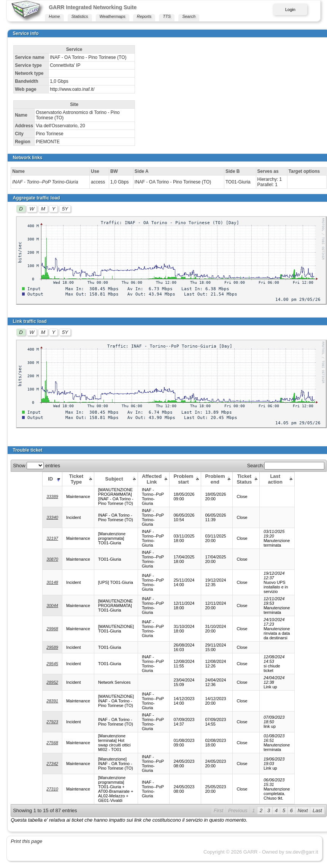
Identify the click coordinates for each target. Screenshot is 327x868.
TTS (167, 16)
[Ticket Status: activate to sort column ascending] (246, 479)
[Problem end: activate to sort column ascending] (217, 479)
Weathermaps (113, 16)
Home (54, 16)
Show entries (37, 466)
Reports (144, 16)
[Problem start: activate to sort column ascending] (185, 479)
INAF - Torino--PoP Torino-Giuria (45, 182)
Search (189, 16)
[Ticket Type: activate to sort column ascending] (78, 479)
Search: (286, 466)
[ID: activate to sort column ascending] (52, 479)
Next (303, 810)
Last (317, 810)
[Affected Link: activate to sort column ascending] (154, 479)
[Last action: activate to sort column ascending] (277, 479)
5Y (65, 209)
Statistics (80, 16)
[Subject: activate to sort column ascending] (116, 479)
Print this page (26, 841)
